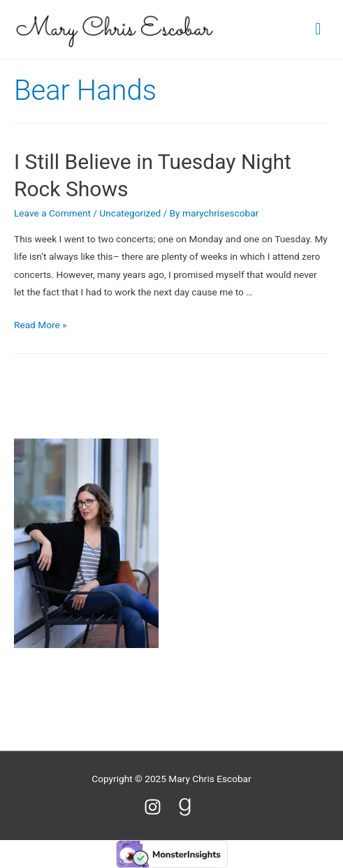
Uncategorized (130, 213)
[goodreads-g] (188, 807)
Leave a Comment (52, 213)
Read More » (41, 325)
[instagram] (159, 807)
